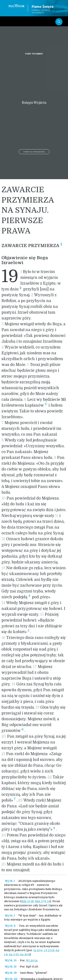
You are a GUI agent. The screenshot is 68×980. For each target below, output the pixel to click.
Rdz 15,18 (27, 901)
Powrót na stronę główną (34, 152)
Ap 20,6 (25, 954)
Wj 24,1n (32, 960)
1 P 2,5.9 (49, 950)
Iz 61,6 (38, 950)
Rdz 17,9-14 (43, 901)
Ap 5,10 (14, 954)
